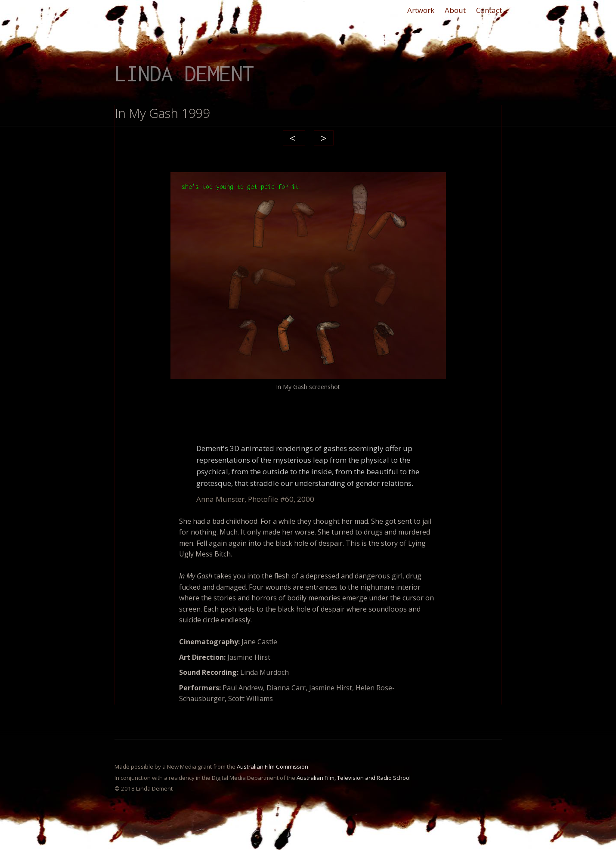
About (455, 10)
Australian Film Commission (272, 767)
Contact (489, 10)
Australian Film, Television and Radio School (354, 778)
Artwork (421, 10)
